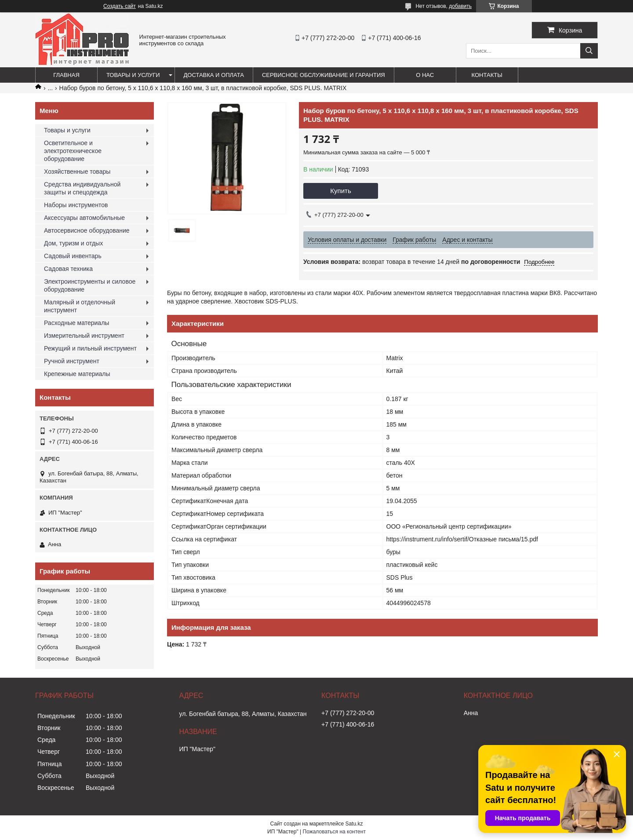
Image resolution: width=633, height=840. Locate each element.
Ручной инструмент (72, 361)
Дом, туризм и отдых (73, 243)
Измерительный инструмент (84, 336)
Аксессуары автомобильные (84, 218)
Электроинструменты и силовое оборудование (90, 285)
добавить (460, 6)
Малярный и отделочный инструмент (80, 306)
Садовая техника (68, 269)
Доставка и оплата (214, 75)
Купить (340, 191)
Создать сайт (120, 6)
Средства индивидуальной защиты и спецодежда (82, 188)
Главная (66, 75)
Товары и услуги (133, 75)
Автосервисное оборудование (87, 230)
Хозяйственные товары (77, 172)
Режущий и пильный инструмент (90, 348)
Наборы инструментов (76, 205)
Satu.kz (354, 824)
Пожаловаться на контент (334, 832)
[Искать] (589, 51)
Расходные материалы (76, 323)
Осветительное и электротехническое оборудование (73, 151)
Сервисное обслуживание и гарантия (324, 75)
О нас (425, 75)
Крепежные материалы (77, 374)
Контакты (487, 75)
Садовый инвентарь (73, 256)
